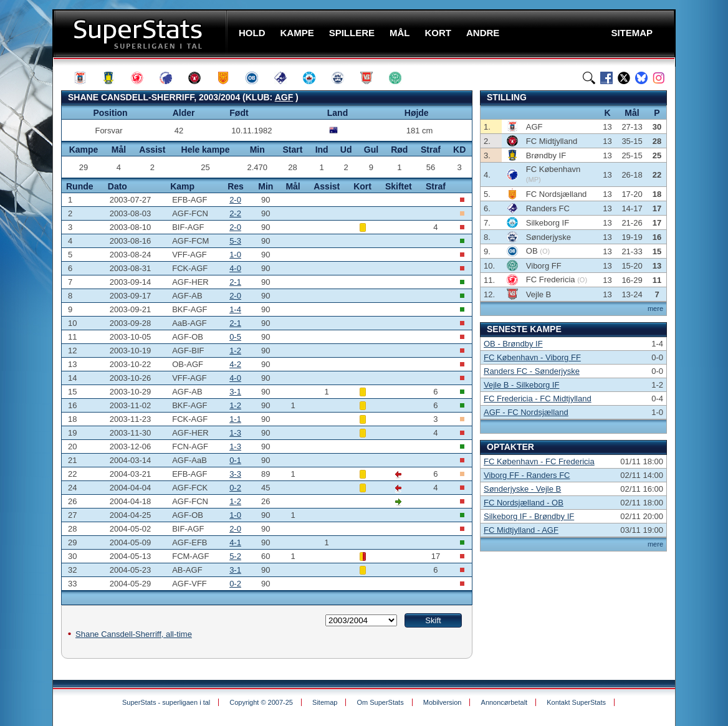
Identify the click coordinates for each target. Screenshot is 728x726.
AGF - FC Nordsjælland (526, 412)
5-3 (235, 241)
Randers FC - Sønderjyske (532, 371)
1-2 (235, 351)
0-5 (235, 337)
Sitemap (325, 702)
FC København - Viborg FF (532, 357)
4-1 (235, 542)
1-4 (235, 309)
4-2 (235, 364)
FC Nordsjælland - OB (524, 503)
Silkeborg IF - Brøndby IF (529, 516)
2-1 (235, 282)
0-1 (235, 460)
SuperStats (141, 33)
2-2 (235, 213)
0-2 (235, 488)
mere (655, 308)
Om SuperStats (380, 702)
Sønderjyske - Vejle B (522, 489)
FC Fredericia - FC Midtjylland (538, 399)
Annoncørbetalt (505, 702)
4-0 (235, 268)
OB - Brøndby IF (513, 344)
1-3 (235, 433)
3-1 (235, 392)
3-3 (235, 474)
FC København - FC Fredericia (539, 461)
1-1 (235, 419)
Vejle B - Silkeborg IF (521, 385)
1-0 (235, 255)
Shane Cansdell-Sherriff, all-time (134, 634)
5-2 (235, 556)
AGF (284, 97)
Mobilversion (443, 702)
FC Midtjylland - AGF (521, 530)
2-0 (235, 200)
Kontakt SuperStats (576, 702)
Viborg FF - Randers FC (527, 475)
